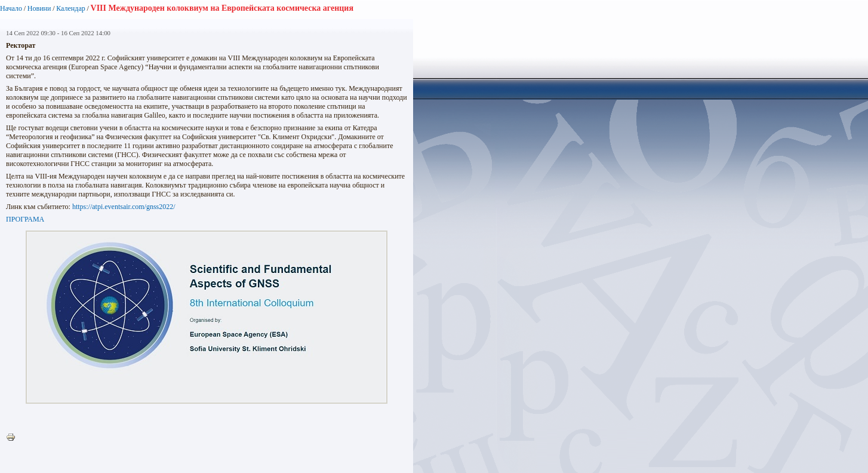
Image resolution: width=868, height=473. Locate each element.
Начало (11, 8)
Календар (70, 8)
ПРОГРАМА (25, 219)
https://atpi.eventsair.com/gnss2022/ (124, 207)
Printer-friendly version (14, 438)
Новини (39, 8)
